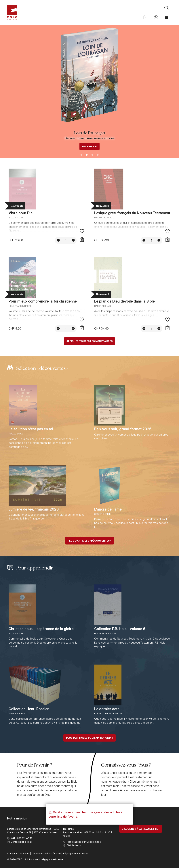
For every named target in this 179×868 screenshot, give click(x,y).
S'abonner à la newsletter (141, 829)
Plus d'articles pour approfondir (90, 738)
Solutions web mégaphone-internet (44, 859)
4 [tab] (98, 155)
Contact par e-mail (21, 842)
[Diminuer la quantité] (58, 240)
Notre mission (17, 818)
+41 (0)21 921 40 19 (22, 838)
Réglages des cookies (76, 853)
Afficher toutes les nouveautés (90, 341)
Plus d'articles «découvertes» (89, 541)
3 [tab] (92, 155)
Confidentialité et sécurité (46, 853)
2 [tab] (87, 155)
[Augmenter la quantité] (73, 240)
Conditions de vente (18, 853)
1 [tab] (81, 155)
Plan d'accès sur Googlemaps (84, 842)
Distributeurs (74, 845)
